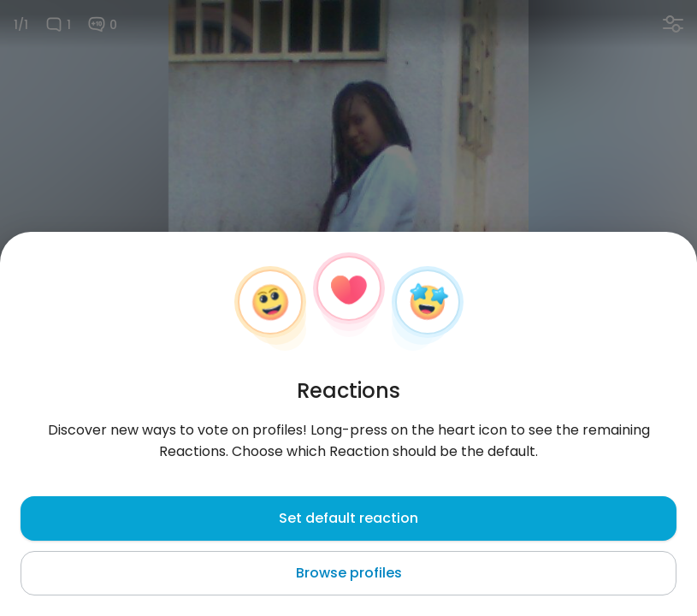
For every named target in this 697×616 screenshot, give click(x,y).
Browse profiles (349, 573)
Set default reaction (348, 518)
